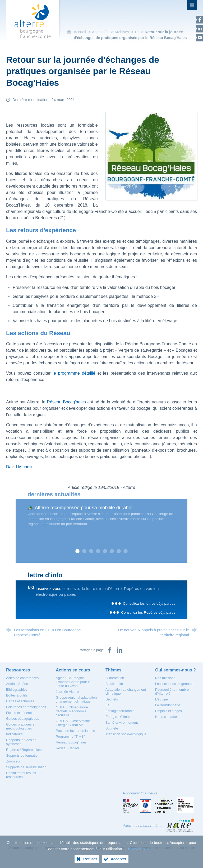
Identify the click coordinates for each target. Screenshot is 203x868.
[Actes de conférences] (22, 678)
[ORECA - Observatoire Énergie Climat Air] (73, 723)
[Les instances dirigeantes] (174, 684)
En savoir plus (137, 849)
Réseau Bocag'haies (66, 402)
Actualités (100, 32)
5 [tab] (105, 551)
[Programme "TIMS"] (70, 736)
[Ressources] (18, 670)
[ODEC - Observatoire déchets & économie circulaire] (72, 711)
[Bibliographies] (17, 690)
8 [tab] (126, 551)
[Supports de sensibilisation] (26, 767)
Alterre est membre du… (142, 826)
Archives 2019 (126, 32)
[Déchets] (112, 699)
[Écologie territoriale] (120, 711)
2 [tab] (84, 551)
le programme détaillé (75, 373)
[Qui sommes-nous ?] (176, 670)
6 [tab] (112, 551)
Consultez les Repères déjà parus (148, 612)
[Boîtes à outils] (17, 695)
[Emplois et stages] (169, 711)
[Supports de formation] (23, 755)
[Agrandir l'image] (151, 156)
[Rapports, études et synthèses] (21, 742)
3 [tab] (91, 551)
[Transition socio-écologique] (126, 734)
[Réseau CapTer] (68, 748)
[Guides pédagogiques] (23, 719)
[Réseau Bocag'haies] (71, 742)
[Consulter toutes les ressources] (21, 775)
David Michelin (20, 467)
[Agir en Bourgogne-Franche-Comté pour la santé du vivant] (73, 682)
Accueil (80, 32)
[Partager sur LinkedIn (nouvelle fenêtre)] (120, 650)
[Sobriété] (112, 728)
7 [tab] (119, 551)
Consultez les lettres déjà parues (149, 604)
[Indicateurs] (14, 734)
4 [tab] (98, 551)
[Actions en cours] (73, 670)
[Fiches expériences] (21, 713)
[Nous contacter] (167, 717)
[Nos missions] (165, 678)
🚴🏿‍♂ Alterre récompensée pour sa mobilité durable (80, 507)
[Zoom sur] (13, 761)
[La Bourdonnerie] (168, 705)
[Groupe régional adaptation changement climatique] (76, 699)
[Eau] (109, 705)
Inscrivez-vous (49, 588)
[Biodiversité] (114, 684)
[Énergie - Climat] (118, 717)
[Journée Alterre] (67, 692)
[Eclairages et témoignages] (26, 707)
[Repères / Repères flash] (24, 750)
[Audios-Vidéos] (17, 684)
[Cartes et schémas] (20, 701)
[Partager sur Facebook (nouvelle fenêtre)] (109, 650)
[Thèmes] (113, 670)
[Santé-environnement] (122, 722)
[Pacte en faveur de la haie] (75, 731)
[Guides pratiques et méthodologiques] (21, 726)
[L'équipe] (162, 699)
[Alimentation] (115, 678)
